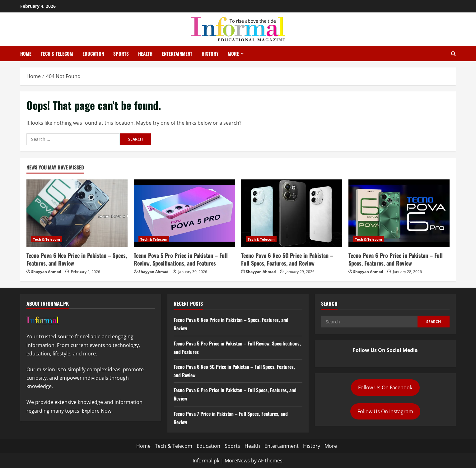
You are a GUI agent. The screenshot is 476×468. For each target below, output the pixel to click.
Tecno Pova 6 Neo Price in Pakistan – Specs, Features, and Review (77, 259)
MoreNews (237, 461)
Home (26, 53)
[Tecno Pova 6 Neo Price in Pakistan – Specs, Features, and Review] (77, 213)
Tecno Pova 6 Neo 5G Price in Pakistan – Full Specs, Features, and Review (287, 259)
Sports (121, 53)
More (233, 53)
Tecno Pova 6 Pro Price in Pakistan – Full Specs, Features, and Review (396, 259)
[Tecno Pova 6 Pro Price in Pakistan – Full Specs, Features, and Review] (399, 213)
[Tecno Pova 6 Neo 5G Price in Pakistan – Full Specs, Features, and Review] (292, 213)
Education (93, 53)
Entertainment (177, 53)
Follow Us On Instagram (385, 411)
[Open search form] (453, 54)
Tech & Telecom (57, 53)
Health (145, 53)
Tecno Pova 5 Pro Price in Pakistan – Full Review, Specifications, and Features (181, 259)
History (210, 53)
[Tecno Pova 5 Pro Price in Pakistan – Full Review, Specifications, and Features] (184, 213)
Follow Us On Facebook (385, 387)
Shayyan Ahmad (46, 272)
